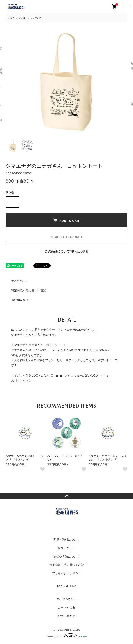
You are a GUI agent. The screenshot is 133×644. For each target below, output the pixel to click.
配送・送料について (66, 540)
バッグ (37, 18)
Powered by (66, 635)
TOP (11, 18)
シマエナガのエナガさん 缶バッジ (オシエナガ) (24, 458)
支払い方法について (66, 557)
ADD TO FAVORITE (66, 237)
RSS (60, 586)
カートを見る (67, 608)
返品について (20, 281)
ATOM (71, 586)
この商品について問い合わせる (67, 252)
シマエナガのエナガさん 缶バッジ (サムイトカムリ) (107, 458)
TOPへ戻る (66, 496)
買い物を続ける (21, 300)
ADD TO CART (66, 220)
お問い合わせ (67, 616)
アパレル (24, 18)
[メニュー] (126, 7)
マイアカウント (66, 599)
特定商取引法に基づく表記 (29, 290)
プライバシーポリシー (67, 573)
